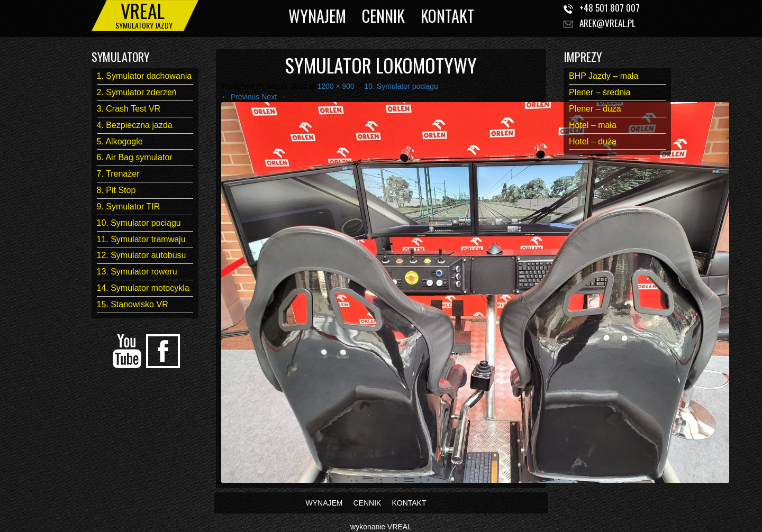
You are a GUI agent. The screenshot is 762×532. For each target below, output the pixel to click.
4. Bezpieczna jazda (135, 125)
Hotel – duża (593, 141)
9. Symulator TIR (129, 207)
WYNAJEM (317, 16)
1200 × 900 (335, 86)
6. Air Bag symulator (135, 157)
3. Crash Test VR (129, 109)
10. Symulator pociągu (139, 223)
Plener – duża (595, 109)
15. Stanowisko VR (133, 304)
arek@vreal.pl (607, 23)
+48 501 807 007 (610, 8)
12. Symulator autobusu (142, 255)
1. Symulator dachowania (144, 76)
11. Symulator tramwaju (141, 239)
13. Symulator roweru (137, 272)
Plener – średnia (600, 92)
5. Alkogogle (120, 141)
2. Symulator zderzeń (137, 92)
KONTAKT (447, 16)
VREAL (400, 527)
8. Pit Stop (116, 190)
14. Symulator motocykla (143, 288)
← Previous (240, 97)
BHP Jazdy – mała (604, 76)
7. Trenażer (118, 174)
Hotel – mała (593, 125)
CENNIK (383, 16)
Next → (274, 97)
